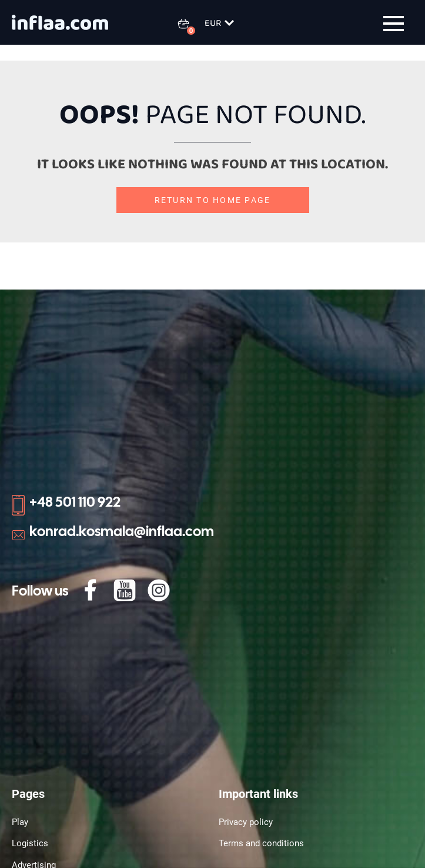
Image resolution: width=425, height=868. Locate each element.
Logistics (30, 843)
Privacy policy (246, 822)
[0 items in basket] (190, 24)
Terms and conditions (261, 843)
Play (20, 822)
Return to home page (213, 200)
